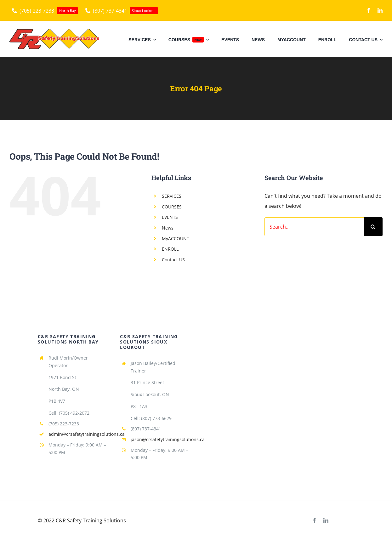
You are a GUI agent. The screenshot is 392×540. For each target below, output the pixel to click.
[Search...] (314, 227)
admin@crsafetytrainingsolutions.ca (87, 434)
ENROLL (170, 249)
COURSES (172, 207)
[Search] (373, 227)
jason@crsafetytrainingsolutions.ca (168, 439)
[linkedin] (380, 10)
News (168, 228)
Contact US (173, 260)
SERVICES (172, 196)
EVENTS (170, 217)
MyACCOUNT (176, 239)
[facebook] (369, 10)
